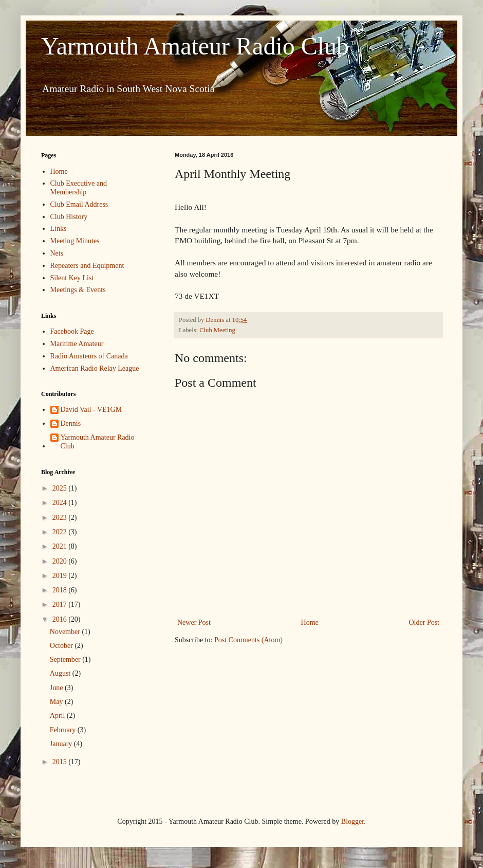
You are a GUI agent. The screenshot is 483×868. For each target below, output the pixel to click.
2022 (61, 532)
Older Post (424, 622)
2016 (61, 619)
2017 (61, 604)
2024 (61, 503)
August (61, 673)
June (57, 688)
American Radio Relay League (95, 368)
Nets (57, 253)
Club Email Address (79, 204)
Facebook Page (72, 331)
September (66, 659)
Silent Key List (72, 278)
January (62, 744)
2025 (61, 488)
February (64, 730)
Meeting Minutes (75, 241)
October (62, 646)
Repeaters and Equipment (87, 266)
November (66, 632)
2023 (61, 518)
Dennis (71, 423)
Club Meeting (217, 330)
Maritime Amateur (77, 344)
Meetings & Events (78, 290)
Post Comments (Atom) (248, 640)
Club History (69, 217)
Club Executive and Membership (79, 188)
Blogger (352, 821)
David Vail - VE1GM (91, 410)
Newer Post (194, 622)
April (58, 716)
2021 (61, 546)
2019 (61, 576)
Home (310, 622)
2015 (61, 762)
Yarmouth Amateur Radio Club (195, 46)
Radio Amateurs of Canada (89, 356)
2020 (61, 561)
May (57, 702)
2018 (61, 590)
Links (59, 229)
